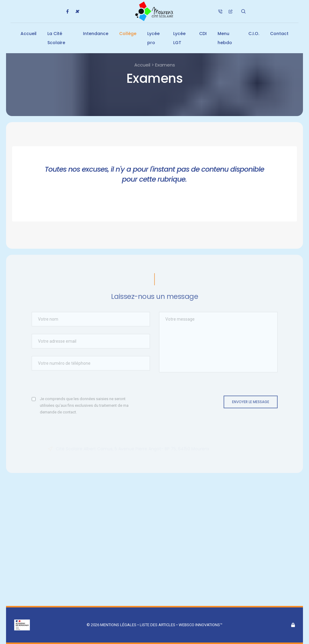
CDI (203, 34)
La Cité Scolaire (56, 38)
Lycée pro (153, 38)
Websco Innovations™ (201, 625)
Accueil (29, 34)
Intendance (96, 34)
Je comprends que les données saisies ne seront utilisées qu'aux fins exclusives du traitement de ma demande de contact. (84, 405)
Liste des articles (158, 625)
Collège (128, 34)
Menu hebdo (225, 38)
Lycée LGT (179, 38)
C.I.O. (254, 34)
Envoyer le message (251, 402)
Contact (279, 34)
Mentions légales (118, 625)
